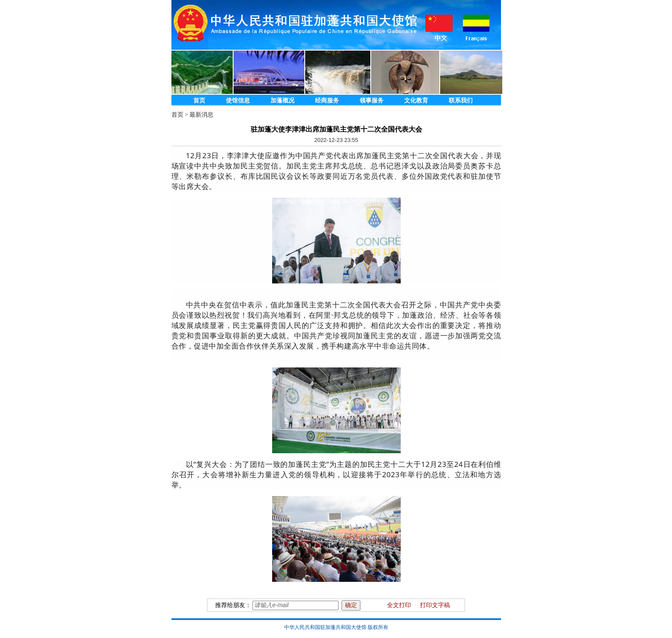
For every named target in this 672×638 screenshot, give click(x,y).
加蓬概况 (282, 101)
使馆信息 (238, 101)
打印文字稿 (435, 605)
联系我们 (461, 101)
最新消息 (201, 115)
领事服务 (372, 101)
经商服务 (327, 101)
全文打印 (399, 605)
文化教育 (416, 101)
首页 (199, 101)
